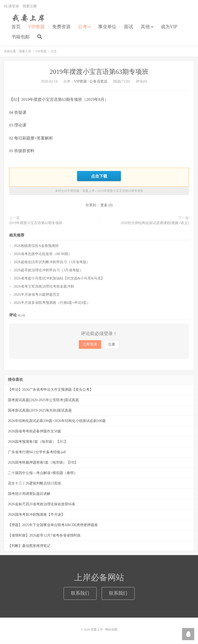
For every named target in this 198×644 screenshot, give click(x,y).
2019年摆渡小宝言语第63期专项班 (99, 72)
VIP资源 (36, 27)
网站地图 (111, 630)
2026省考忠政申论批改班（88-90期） (43, 254)
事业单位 (107, 27)
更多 (104, 205)
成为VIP (169, 27)
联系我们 (80, 593)
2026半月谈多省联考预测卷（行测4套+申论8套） (52, 303)
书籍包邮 (21, 37)
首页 (16, 27)
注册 (112, 345)
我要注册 (30, 6)
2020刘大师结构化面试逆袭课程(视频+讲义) (155, 223)
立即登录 (90, 345)
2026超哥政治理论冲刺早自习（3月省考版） (48, 270)
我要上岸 (28, 18)
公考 (83, 27)
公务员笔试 (98, 82)
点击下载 (99, 176)
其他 (145, 27)
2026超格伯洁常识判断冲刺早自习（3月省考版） (52, 262)
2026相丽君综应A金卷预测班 (36, 246)
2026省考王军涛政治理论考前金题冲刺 (44, 287)
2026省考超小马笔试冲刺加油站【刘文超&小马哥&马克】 (59, 279)
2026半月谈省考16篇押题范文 (37, 295)
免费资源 (61, 27)
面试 (129, 27)
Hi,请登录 (11, 6)
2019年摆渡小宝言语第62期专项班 (36, 223)
